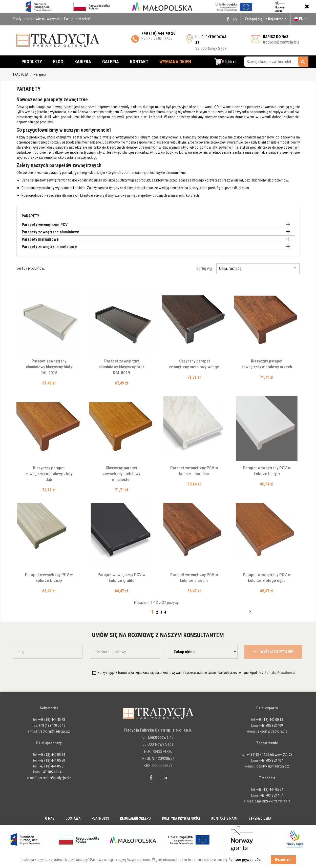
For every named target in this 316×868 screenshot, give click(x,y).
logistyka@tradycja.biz (272, 766)
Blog (58, 62)
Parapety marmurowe (40, 239)
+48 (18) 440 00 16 (52, 725)
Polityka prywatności (181, 818)
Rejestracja (277, 19)
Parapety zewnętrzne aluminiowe (50, 232)
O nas (50, 818)
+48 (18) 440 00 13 (270, 720)
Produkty (32, 62)
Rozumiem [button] (283, 860)
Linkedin (235, 19)
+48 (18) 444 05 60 (52, 760)
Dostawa (73, 818)
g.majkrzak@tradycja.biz (272, 801)
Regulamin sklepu (135, 818)
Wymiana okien (175, 62)
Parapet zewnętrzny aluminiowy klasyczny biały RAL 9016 (49, 367)
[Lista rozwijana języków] (301, 19)
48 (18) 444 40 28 (160, 33)
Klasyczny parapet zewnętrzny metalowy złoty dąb (49, 474)
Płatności (100, 818)
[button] (225, 62)
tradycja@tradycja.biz (281, 42)
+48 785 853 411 (53, 772)
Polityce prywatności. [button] (245, 860)
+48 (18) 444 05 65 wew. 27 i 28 (270, 755)
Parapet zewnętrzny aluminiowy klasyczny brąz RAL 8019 (122, 367)
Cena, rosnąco (258, 268)
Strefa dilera (260, 818)
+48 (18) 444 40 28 (51, 720)
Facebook (228, 19)
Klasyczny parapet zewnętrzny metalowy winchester (121, 474)
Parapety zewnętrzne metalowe (49, 247)
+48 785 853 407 (271, 760)
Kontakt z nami (224, 818)
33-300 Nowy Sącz (211, 43)
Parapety (30, 216)
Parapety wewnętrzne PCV (45, 225)
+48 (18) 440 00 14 (52, 755)
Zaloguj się (254, 19)
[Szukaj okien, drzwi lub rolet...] (276, 62)
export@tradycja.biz (272, 731)
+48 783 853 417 (271, 795)
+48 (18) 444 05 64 (270, 790)
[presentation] (55, 673)
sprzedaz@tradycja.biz (54, 778)
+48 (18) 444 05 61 (52, 766)
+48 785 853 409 (271, 725)
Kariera (83, 62)
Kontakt (139, 62)
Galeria (111, 62)
